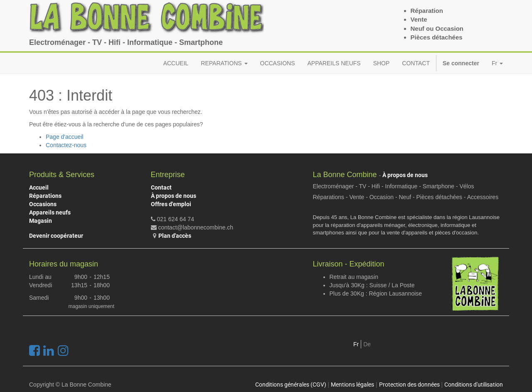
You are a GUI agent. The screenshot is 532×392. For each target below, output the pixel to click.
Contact (161, 187)
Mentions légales (352, 385)
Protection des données (409, 385)
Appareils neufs (50, 212)
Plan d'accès (175, 236)
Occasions (43, 204)
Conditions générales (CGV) (291, 385)
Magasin (41, 221)
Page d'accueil (65, 137)
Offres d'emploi (171, 204)
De (367, 344)
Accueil (39, 187)
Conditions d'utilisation (474, 385)
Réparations (45, 196)
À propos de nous (174, 196)
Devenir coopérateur (56, 236)
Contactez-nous (66, 145)
